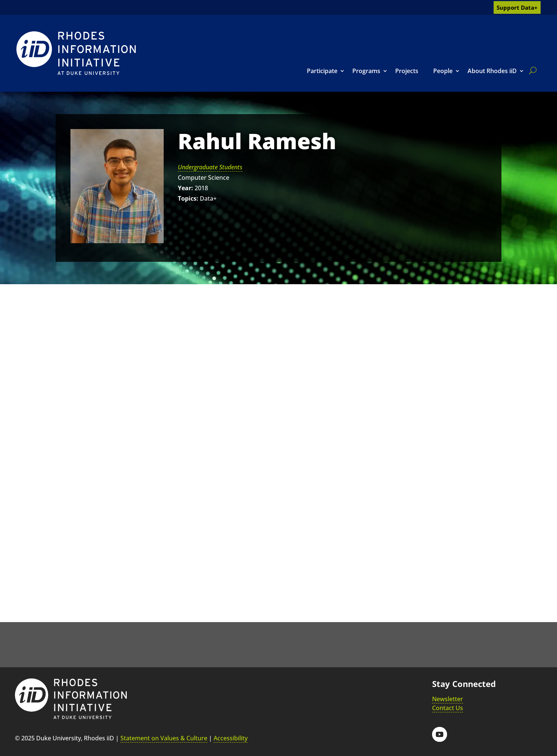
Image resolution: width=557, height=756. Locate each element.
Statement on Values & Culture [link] (164, 738)
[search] (531, 70)
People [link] (443, 71)
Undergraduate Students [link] (210, 167)
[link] (76, 53)
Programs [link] (366, 71)
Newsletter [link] (448, 699)
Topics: (188, 198)
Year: (185, 188)
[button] (440, 734)
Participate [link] (322, 71)
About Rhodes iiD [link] (492, 71)
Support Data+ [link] (517, 7)
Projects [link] (407, 71)
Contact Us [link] (448, 708)
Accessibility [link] (231, 738)
